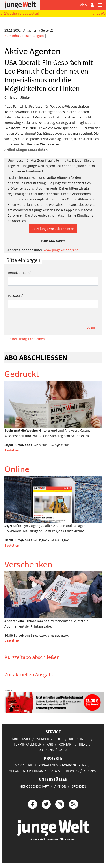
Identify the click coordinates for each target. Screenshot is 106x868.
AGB (50, 744)
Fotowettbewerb (64, 771)
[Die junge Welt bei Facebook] (32, 804)
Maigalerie (24, 765)
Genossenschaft (34, 786)
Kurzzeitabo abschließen (32, 657)
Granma (91, 771)
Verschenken (28, 564)
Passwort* (16, 295)
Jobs (64, 750)
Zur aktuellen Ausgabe (29, 674)
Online (17, 469)
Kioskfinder (79, 739)
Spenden (79, 786)
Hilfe (83, 744)
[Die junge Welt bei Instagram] (60, 804)
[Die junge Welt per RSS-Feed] (74, 804)
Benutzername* (20, 272)
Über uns (46, 750)
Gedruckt (22, 374)
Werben (43, 739)
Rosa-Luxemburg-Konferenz (63, 765)
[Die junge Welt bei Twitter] (46, 804)
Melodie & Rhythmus (26, 771)
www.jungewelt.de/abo (61, 250)
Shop (59, 739)
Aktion (60, 786)
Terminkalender (27, 744)
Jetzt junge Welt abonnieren (53, 229)
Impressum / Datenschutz (61, 839)
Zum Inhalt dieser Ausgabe (25, 36)
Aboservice (21, 739)
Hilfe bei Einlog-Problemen (25, 339)
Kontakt (66, 744)
